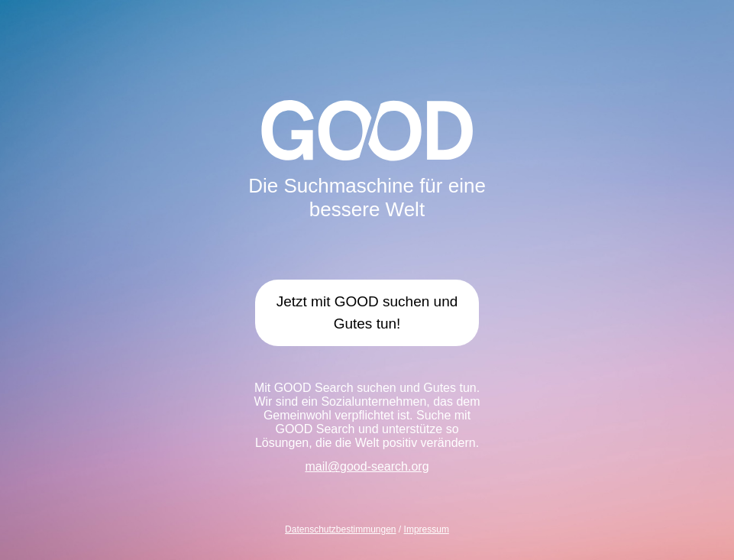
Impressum (427, 529)
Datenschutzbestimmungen (340, 529)
